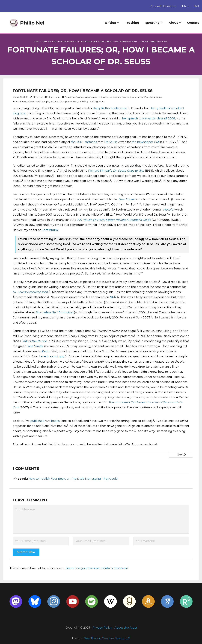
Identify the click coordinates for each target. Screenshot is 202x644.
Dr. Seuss (111, 142)
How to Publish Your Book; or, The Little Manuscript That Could (73, 479)
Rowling (94, 101)
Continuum (50, 230)
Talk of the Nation (34, 341)
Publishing (125, 41)
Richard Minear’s (100, 171)
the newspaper (143, 142)
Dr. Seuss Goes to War (129, 171)
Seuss (134, 41)
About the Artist (126, 628)
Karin (46, 351)
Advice (55, 41)
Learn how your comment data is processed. (97, 568)
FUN (183, 6)
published (37, 421)
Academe (46, 41)
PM (156, 142)
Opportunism (112, 41)
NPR (113, 297)
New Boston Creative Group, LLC (107, 638)
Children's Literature (86, 41)
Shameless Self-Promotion (55, 312)
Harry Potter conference (110, 108)
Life (61, 101)
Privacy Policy (102, 628)
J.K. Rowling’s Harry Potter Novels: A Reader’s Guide (114, 220)
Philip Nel (38, 97)
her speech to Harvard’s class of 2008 (149, 118)
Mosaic (168, 210)
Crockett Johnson (162, 6)
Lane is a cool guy (52, 356)
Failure (101, 41)
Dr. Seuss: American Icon (30, 292)
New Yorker (127, 199)
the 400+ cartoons (84, 142)
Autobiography (67, 41)
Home (36, 41)
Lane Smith (35, 346)
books (55, 421)
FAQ (196, 6)
